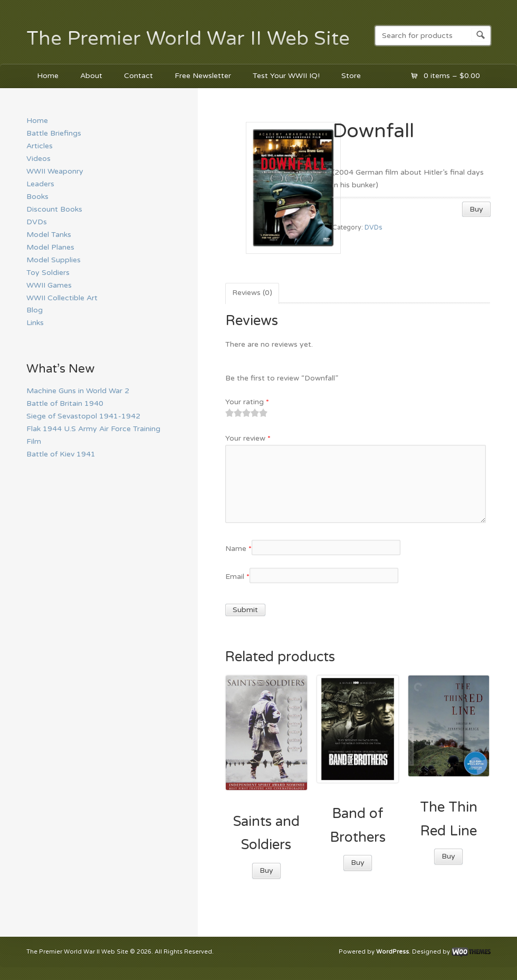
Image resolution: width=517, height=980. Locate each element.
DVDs (373, 228)
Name (238, 549)
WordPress (392, 952)
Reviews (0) (252, 293)
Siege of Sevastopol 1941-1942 (83, 416)
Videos (39, 159)
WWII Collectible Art (62, 298)
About (91, 76)
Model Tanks (49, 235)
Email (237, 577)
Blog (35, 310)
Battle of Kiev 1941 (61, 454)
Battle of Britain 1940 (65, 403)
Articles (40, 146)
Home (48, 76)
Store (351, 76)
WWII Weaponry (55, 171)
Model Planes (50, 247)
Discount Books (54, 209)
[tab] (252, 293)
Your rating (247, 402)
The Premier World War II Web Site (188, 39)
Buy (476, 209)
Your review (248, 438)
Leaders (40, 184)
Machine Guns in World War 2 (78, 391)
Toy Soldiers (48, 273)
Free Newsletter (203, 76)
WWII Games (49, 285)
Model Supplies (54, 260)
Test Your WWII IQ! (286, 76)
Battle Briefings (54, 133)
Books (37, 197)
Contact (138, 76)
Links (35, 323)
